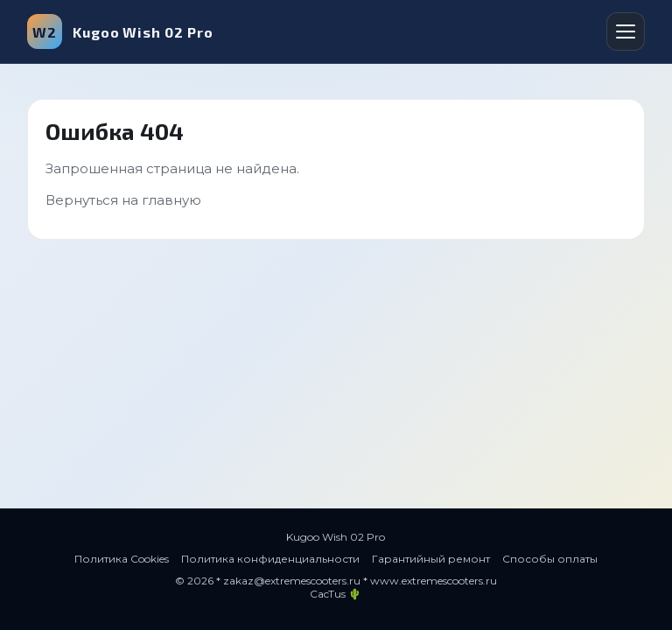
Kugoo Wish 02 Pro (120, 31)
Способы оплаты (550, 559)
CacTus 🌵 (336, 594)
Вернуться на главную (123, 200)
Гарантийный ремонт (431, 559)
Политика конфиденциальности (270, 559)
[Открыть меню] (626, 31)
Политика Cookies (122, 559)
